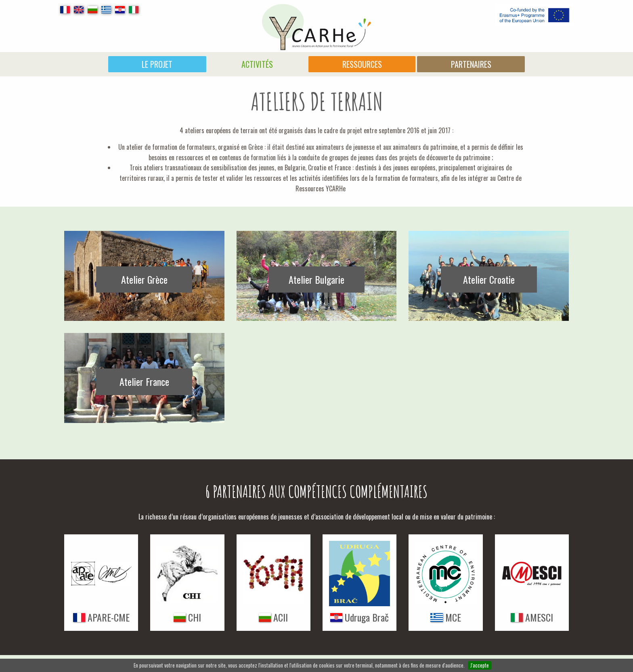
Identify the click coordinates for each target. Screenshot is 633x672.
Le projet (157, 64)
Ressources (362, 64)
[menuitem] (157, 64)
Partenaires (471, 64)
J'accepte (480, 665)
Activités (257, 64)
